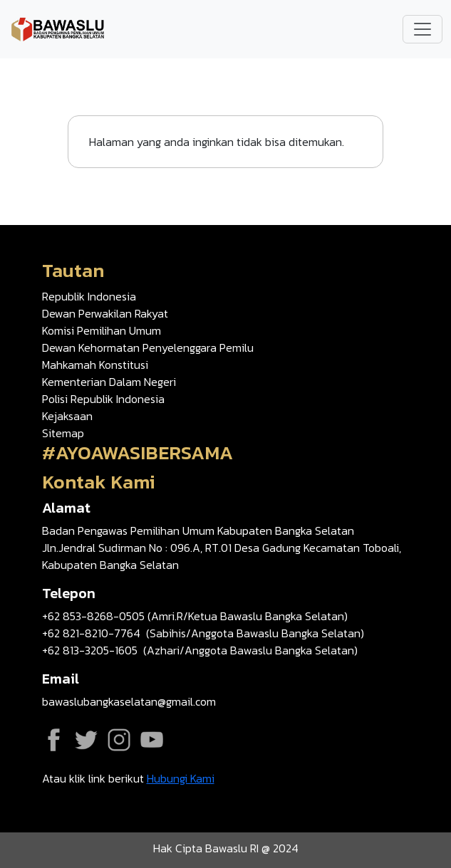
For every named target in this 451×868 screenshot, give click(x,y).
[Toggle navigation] (423, 29)
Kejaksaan (67, 416)
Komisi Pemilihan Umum (102, 330)
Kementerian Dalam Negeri (109, 382)
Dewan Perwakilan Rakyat (105, 313)
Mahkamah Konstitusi (95, 365)
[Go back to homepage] (58, 28)
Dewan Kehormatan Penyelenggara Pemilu (148, 347)
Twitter (86, 740)
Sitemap (63, 433)
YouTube (152, 740)
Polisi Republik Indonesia (103, 399)
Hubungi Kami (181, 778)
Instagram (119, 740)
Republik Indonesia (89, 296)
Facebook (53, 740)
